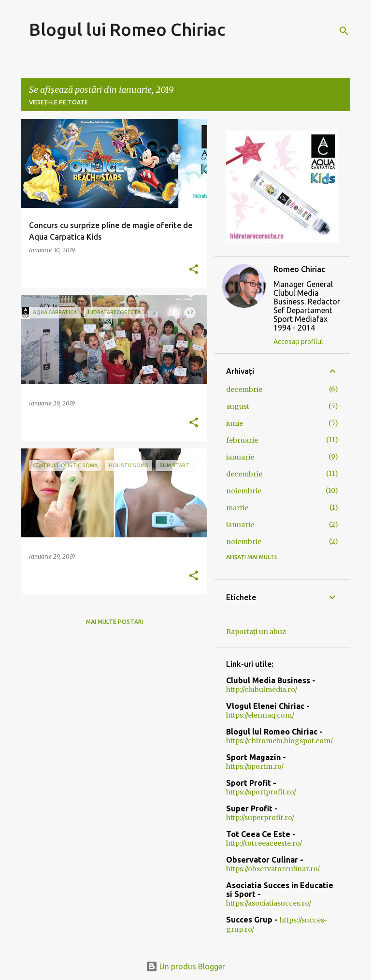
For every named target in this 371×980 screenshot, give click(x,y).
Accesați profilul (298, 342)
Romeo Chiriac (299, 269)
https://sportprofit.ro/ (261, 792)
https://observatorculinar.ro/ (273, 869)
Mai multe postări (114, 622)
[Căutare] (344, 31)
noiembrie (244, 491)
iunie (235, 423)
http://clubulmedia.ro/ (262, 690)
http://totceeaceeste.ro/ (264, 843)
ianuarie (240, 457)
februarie (242, 440)
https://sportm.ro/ (255, 766)
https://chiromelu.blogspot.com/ (279, 741)
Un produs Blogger (185, 966)
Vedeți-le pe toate (58, 102)
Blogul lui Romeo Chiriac (127, 29)
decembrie (244, 389)
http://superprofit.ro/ (260, 818)
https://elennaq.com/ (260, 715)
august (238, 406)
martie (237, 508)
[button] (194, 270)
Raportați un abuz (256, 632)
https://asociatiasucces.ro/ (269, 903)
